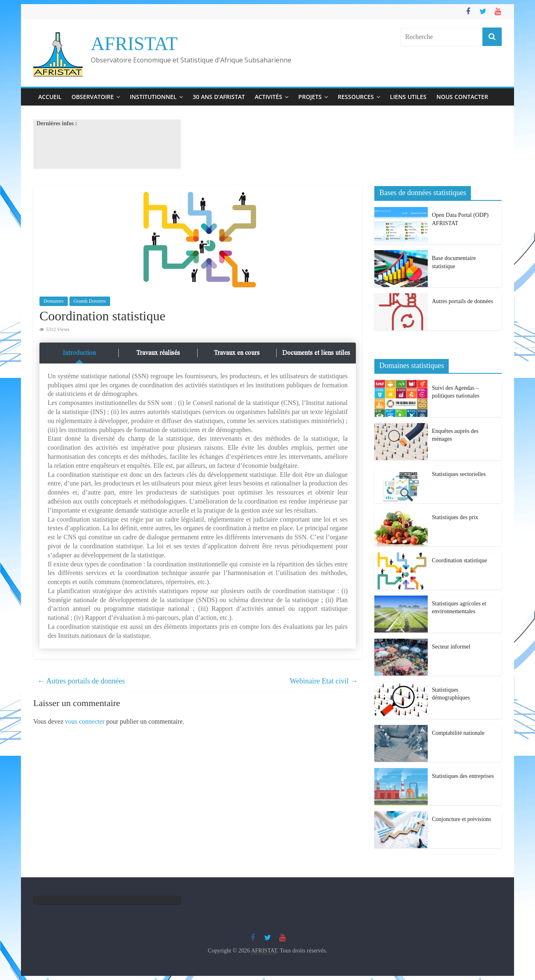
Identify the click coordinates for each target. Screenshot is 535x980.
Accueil (50, 97)
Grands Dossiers (90, 301)
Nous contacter (462, 97)
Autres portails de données (81, 681)
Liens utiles (408, 97)
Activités (269, 97)
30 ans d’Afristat (219, 97)
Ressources (356, 97)
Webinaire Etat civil (324, 681)
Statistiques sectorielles (459, 474)
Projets (310, 97)
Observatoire (93, 97)
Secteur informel (451, 647)
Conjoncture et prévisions (461, 819)
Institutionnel (153, 97)
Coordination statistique (459, 560)
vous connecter (85, 721)
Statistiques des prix (455, 517)
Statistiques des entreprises (463, 776)
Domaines (54, 301)
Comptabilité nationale (458, 733)
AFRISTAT (134, 44)
